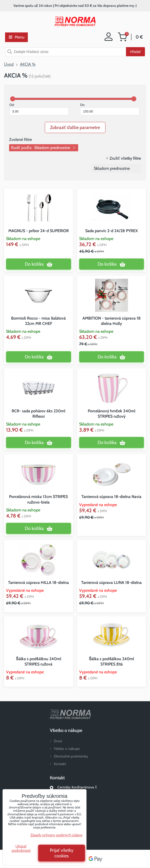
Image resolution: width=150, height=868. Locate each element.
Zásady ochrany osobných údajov (56, 835)
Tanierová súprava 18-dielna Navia (111, 497)
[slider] (13, 99)
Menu (17, 37)
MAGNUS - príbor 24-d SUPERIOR (39, 231)
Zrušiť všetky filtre (125, 158)
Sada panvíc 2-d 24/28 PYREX (112, 231)
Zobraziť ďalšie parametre (75, 127)
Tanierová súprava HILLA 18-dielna (38, 583)
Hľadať (135, 52)
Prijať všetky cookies (62, 853)
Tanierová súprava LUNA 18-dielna (111, 583)
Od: (39, 109)
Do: (110, 109)
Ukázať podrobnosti (21, 848)
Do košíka (34, 264)
